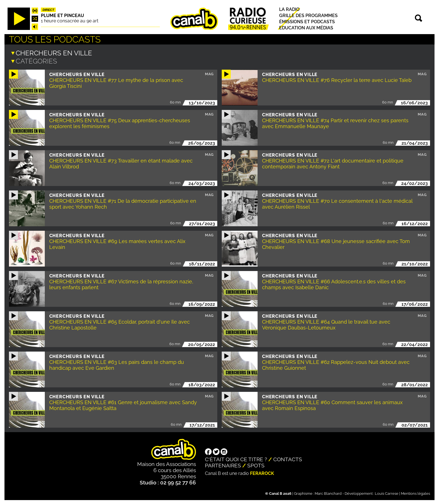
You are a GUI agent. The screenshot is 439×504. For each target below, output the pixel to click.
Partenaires (223, 465)
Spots (256, 465)
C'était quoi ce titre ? (236, 459)
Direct (48, 10)
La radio (289, 9)
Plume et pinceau (62, 16)
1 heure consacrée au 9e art (70, 21)
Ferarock (262, 473)
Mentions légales (415, 493)
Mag (209, 73)
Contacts (288, 459)
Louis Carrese (387, 493)
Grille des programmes (308, 16)
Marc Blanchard (328, 493)
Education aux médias (306, 28)
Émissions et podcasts (307, 22)
